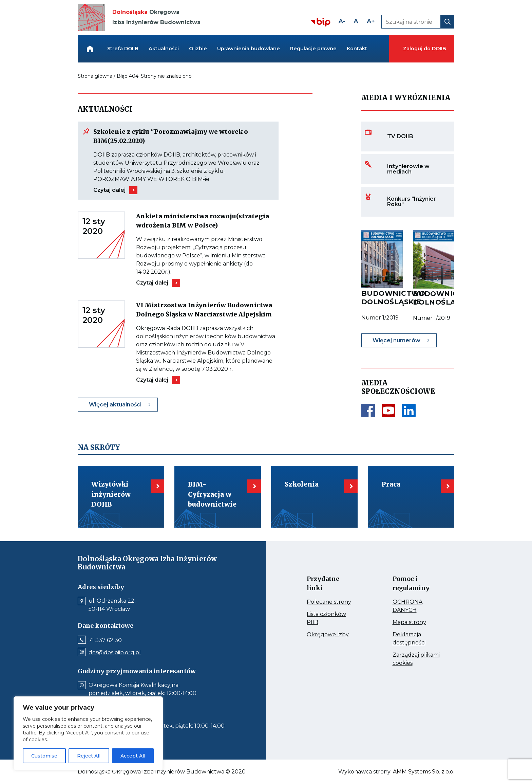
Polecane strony (331, 602)
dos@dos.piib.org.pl (115, 653)
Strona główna (95, 76)
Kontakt (357, 49)
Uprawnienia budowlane (249, 49)
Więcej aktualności (115, 405)
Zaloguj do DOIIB (424, 49)
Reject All (89, 756)
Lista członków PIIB (326, 619)
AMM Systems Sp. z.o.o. (424, 772)
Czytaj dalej (109, 190)
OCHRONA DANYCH (417, 606)
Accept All (133, 756)
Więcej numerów (396, 340)
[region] (88, 733)
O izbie (198, 49)
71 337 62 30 (105, 640)
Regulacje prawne (313, 49)
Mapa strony (417, 622)
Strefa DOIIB (123, 49)
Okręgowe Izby (331, 635)
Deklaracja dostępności (417, 639)
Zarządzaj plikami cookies (416, 659)
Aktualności (164, 49)
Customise (44, 756)
